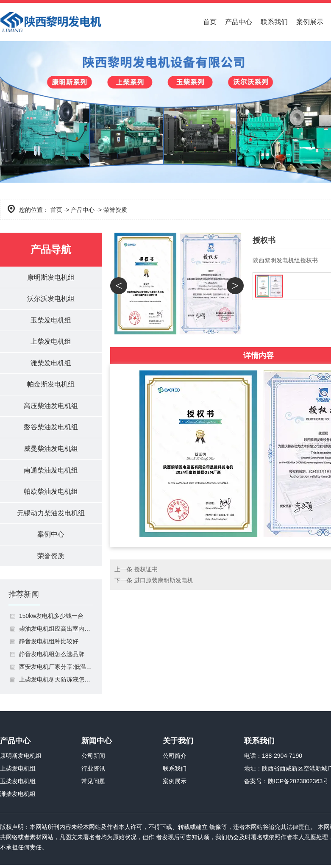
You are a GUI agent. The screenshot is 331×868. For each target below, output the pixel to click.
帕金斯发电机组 (51, 385)
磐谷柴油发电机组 (51, 429)
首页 (210, 22)
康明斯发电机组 (51, 277)
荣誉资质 (51, 558)
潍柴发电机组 (51, 364)
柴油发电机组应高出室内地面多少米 (56, 632)
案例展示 (310, 22)
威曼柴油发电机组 (51, 450)
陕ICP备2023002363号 (298, 784)
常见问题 (93, 784)
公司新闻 (93, 759)
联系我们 (274, 22)
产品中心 (239, 22)
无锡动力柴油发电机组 (51, 515)
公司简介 (175, 759)
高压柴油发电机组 (51, 407)
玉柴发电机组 (51, 321)
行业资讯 (93, 771)
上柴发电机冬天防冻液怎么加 (56, 682)
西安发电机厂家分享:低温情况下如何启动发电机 (56, 670)
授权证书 (146, 569)
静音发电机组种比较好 (49, 644)
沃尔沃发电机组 (51, 299)
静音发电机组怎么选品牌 (52, 657)
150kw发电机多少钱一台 (51, 619)
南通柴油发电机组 (51, 472)
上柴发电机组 (51, 342)
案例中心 (51, 537)
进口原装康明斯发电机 (164, 580)
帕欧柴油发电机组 (51, 494)
